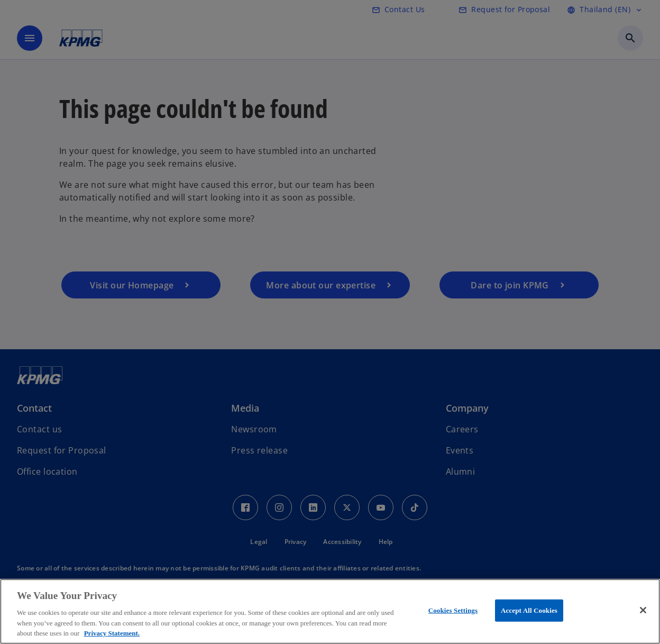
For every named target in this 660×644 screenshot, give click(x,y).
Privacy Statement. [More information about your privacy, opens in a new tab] (112, 633)
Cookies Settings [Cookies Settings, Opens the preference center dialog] (453, 610)
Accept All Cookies (529, 610)
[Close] (643, 610)
